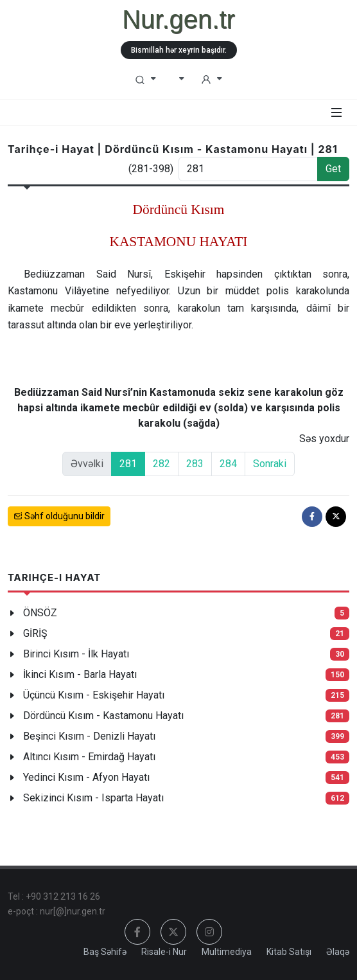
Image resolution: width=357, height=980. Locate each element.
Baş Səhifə (105, 952)
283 (195, 464)
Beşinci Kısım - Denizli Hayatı (89, 736)
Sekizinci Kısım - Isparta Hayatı (93, 798)
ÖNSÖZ (40, 613)
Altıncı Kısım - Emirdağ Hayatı (89, 757)
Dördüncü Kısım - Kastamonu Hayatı (103, 716)
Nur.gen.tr (178, 19)
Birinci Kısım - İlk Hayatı (76, 654)
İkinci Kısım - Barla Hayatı (80, 674)
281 (128, 464)
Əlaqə (338, 952)
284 (228, 464)
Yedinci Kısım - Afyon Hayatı (86, 777)
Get (333, 169)
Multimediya (227, 952)
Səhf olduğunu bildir (59, 516)
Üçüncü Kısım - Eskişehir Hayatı (94, 695)
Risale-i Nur (164, 952)
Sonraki (270, 464)
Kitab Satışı (289, 952)
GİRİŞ (35, 633)
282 (161, 464)
